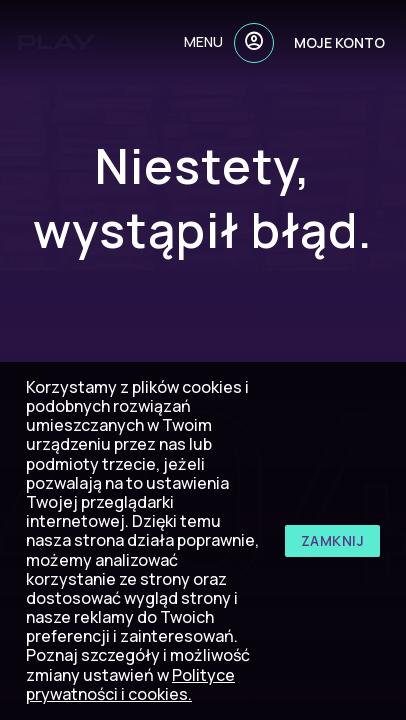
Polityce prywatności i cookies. (130, 684)
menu (203, 41)
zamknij (333, 540)
